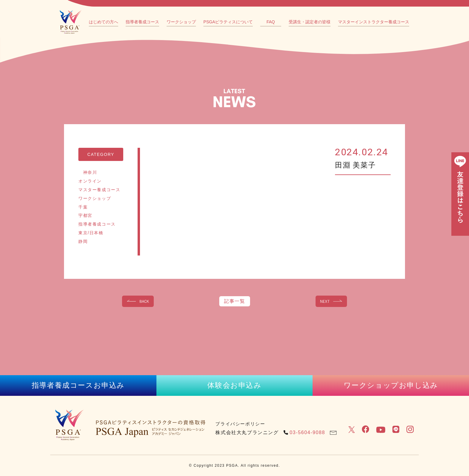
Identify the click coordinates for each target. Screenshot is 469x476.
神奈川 (88, 172)
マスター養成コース (99, 190)
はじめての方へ (103, 22)
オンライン (90, 181)
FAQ (271, 22)
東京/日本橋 (91, 233)
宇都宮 (85, 215)
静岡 (83, 241)
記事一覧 (234, 301)
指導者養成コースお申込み (78, 385)
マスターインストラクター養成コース (374, 22)
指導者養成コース (142, 22)
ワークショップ (181, 22)
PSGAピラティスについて (228, 22)
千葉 (83, 207)
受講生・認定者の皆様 (310, 22)
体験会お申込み (234, 385)
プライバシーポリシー (240, 424)
